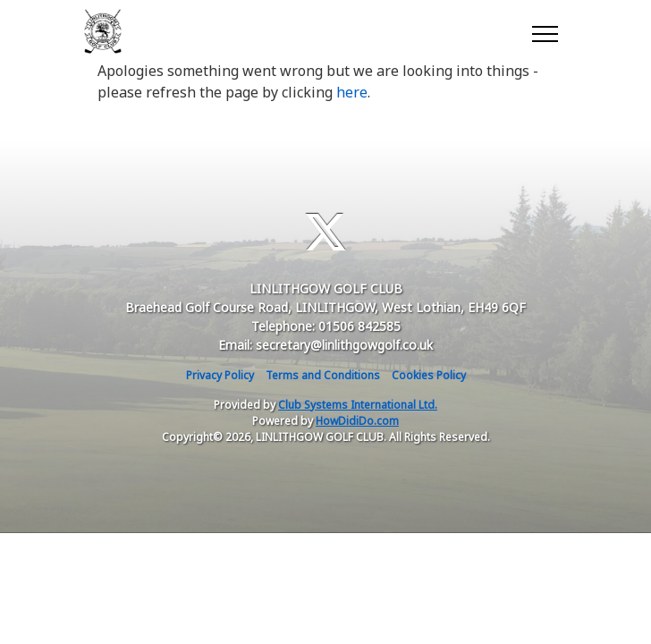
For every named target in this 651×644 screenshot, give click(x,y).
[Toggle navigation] (544, 31)
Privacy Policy (220, 375)
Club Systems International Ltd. (358, 405)
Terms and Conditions (323, 375)
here (352, 92)
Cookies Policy (429, 375)
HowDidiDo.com (357, 421)
